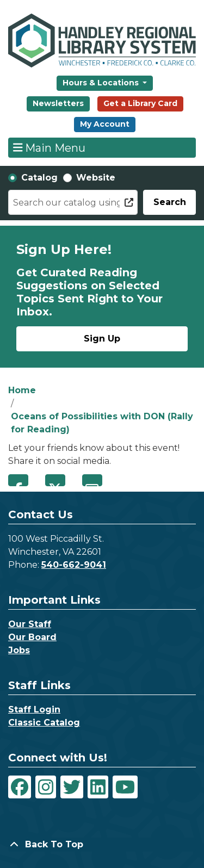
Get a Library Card (140, 103)
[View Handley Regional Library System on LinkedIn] (98, 787)
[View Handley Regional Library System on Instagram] (46, 787)
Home (22, 390)
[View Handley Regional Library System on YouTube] (125, 787)
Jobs (19, 650)
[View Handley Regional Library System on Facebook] (20, 787)
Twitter (55, 480)
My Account (105, 124)
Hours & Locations (102, 83)
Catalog (39, 178)
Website (96, 178)
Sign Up (102, 339)
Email (92, 480)
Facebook (18, 480)
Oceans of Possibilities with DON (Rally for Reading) (102, 423)
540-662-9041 (74, 565)
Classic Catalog (44, 723)
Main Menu (50, 147)
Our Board (32, 637)
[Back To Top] (102, 845)
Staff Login (34, 709)
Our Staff (30, 624)
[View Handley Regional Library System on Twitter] (72, 787)
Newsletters (58, 103)
